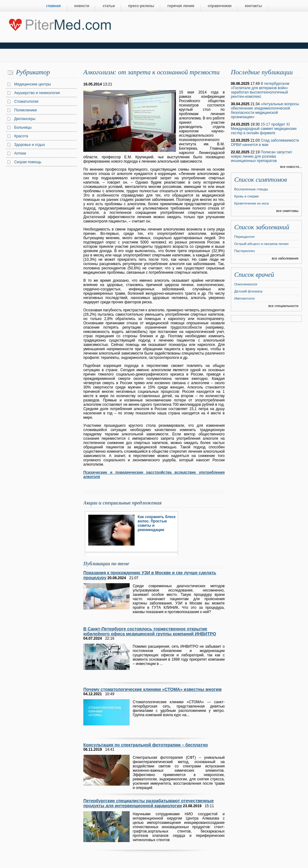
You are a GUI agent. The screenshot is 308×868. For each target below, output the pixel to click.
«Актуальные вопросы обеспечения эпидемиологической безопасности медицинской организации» (265, 110)
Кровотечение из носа (252, 203)
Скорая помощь (28, 162)
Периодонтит (245, 237)
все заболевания (285, 258)
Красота (21, 136)
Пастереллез (244, 251)
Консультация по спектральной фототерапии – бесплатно (146, 745)
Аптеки (20, 153)
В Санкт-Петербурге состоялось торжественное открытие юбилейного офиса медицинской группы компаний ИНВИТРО (150, 631)
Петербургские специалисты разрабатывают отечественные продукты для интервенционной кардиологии (149, 803)
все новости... (291, 167)
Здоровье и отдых (30, 145)
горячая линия (181, 6)
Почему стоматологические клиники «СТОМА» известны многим (152, 689)
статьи (109, 6)
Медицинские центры (33, 84)
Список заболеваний (262, 227)
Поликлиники (25, 110)
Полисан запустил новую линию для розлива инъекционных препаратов (261, 156)
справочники (220, 6)
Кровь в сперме (247, 196)
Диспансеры (25, 119)
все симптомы (287, 211)
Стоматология (26, 102)
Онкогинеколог (246, 284)
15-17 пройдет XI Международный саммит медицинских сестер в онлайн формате (264, 129)
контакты (253, 6)
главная (54, 6)
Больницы (23, 127)
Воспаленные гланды (251, 189)
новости (82, 6)
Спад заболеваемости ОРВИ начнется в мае (265, 143)
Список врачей (254, 275)
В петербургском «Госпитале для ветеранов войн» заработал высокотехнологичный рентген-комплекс (260, 90)
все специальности (283, 306)
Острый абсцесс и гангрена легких (261, 244)
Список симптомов (261, 180)
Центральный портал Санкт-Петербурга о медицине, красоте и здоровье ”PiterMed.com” (59, 23)
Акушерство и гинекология (37, 93)
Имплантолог (245, 298)
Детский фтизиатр (248, 291)
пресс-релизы (141, 6)
